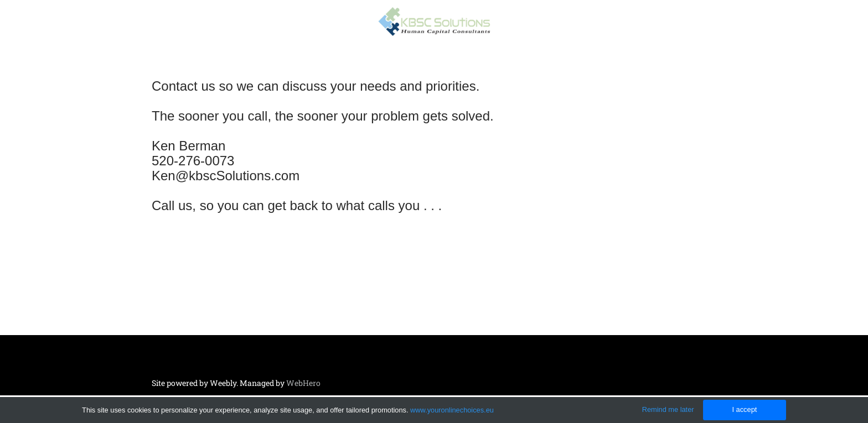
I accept (744, 409)
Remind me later (668, 409)
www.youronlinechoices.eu (452, 410)
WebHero (303, 383)
